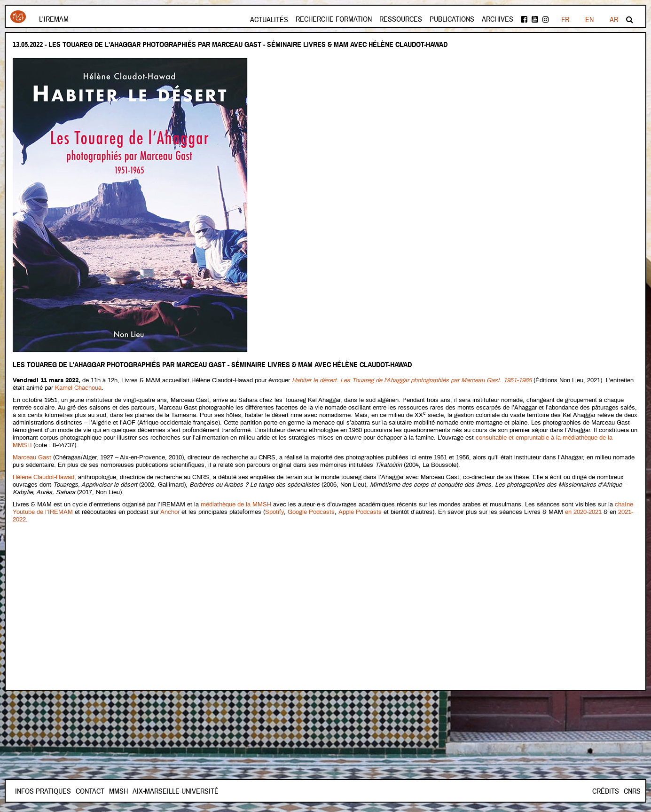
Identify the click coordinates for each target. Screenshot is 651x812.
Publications (452, 19)
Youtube (535, 19)
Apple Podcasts (360, 512)
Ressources (401, 19)
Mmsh (118, 791)
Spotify (275, 512)
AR (614, 20)
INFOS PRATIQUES (43, 791)
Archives (498, 19)
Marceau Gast (32, 458)
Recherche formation (334, 19)
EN (589, 20)
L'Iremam (54, 19)
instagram (546, 19)
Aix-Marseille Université (176, 791)
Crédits (606, 791)
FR (565, 20)
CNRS (632, 791)
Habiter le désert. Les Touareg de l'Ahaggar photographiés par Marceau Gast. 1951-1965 (412, 381)
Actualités (269, 20)
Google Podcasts (311, 512)
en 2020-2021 (583, 512)
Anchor (170, 512)
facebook (524, 19)
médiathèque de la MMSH (236, 505)
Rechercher (630, 19)
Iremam (18, 17)
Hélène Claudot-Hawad (43, 477)
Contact (90, 791)
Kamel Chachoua (78, 388)
